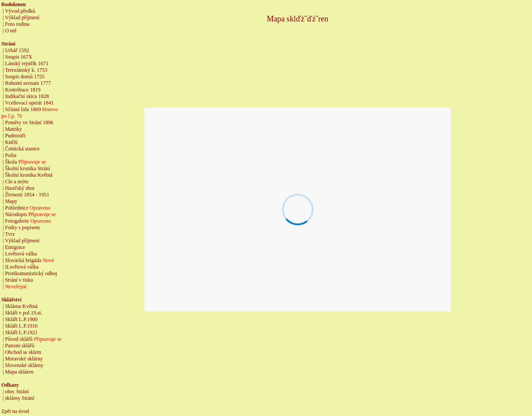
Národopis (16, 214)
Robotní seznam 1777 (28, 83)
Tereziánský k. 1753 (26, 70)
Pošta (11, 155)
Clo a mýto (16, 182)
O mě (11, 31)
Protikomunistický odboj (31, 273)
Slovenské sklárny (24, 365)
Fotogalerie (17, 221)
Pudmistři (15, 136)
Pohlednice (16, 208)
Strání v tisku (19, 280)
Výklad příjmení (22, 17)
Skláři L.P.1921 (21, 332)
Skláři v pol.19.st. (23, 313)
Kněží (11, 142)
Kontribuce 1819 (23, 90)
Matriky (13, 129)
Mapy (11, 201)
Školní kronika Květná (29, 175)
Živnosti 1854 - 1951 (27, 195)
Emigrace (15, 247)
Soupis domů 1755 (25, 77)
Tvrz (10, 234)
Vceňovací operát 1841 (29, 103)
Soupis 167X (18, 57)
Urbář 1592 (17, 50)
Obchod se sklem (23, 352)
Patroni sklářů (19, 346)
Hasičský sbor (20, 188)
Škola (11, 162)
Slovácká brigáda (23, 260)
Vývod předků (20, 11)
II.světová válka (22, 267)
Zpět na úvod (15, 411)
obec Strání (17, 392)
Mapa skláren (19, 372)
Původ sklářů (19, 339)
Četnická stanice (22, 149)
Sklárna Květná (21, 306)
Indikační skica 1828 (27, 96)
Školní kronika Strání (27, 168)
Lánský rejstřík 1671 (26, 63)
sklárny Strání (19, 398)
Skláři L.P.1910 (21, 326)
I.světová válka (21, 254)
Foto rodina (17, 24)
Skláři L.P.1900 (21, 319)
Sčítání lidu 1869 (23, 109)
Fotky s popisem (22, 227)
